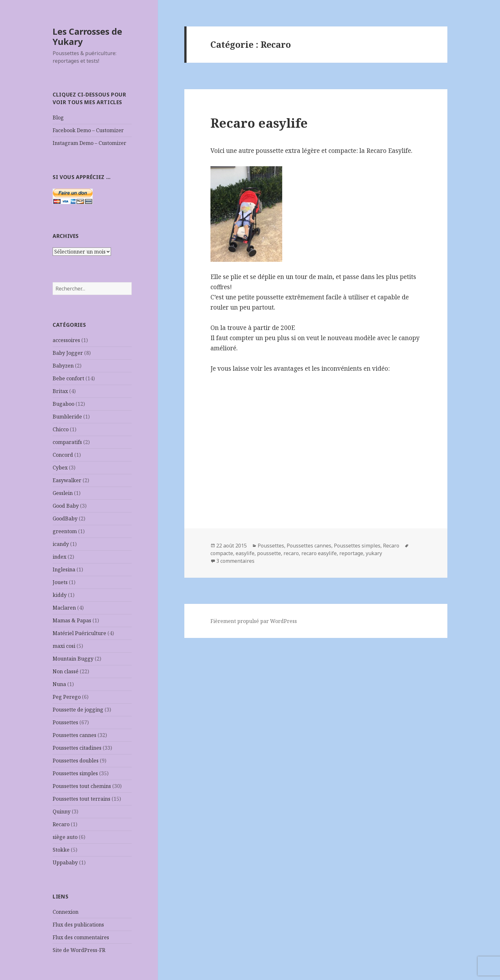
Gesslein (63, 493)
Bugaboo (63, 404)
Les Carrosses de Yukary (87, 36)
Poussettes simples (75, 773)
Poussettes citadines (77, 748)
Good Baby (66, 506)
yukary (374, 553)
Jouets (60, 582)
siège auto (65, 837)
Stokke (61, 850)
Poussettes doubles (76, 761)
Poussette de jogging (78, 710)
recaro (291, 553)
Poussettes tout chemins (82, 786)
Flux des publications (78, 925)
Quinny (62, 812)
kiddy (60, 595)
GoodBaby (65, 519)
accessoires (66, 340)
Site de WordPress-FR (79, 950)
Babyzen (63, 366)
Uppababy (65, 862)
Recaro (61, 824)
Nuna (59, 684)
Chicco (61, 429)
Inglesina (64, 569)
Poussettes (65, 722)
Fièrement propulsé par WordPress (254, 621)
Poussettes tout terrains (81, 799)
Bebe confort (68, 378)
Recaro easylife (259, 123)
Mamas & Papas (72, 620)
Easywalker (67, 480)
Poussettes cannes (74, 735)
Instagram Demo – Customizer (89, 143)
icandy (61, 544)
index (59, 557)
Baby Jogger (68, 353)
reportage (351, 553)
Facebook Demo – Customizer (88, 130)
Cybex (60, 468)
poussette (269, 553)
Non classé (66, 671)
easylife (245, 553)
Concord (63, 455)
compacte (222, 553)
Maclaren (64, 608)
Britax (60, 391)
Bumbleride (67, 417)
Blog (58, 118)
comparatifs (67, 442)
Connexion (66, 912)
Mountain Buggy (73, 659)
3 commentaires (235, 561)
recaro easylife (319, 553)
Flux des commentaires (81, 937)
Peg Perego (67, 697)
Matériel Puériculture (79, 633)
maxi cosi (64, 646)
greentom (65, 531)
